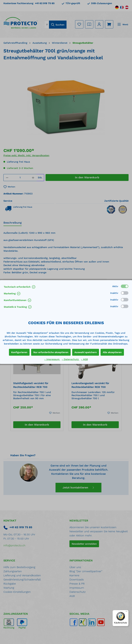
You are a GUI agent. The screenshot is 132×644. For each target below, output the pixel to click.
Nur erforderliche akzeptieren (51, 352)
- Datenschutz (71, 359)
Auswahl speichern (86, 352)
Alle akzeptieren (112, 352)
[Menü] (126, 612)
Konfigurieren (19, 352)
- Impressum (52, 359)
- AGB (84, 359)
